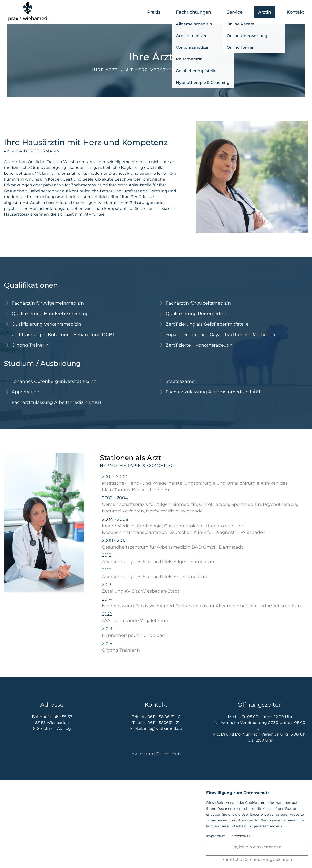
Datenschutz (169, 754)
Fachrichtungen (194, 12)
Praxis (154, 12)
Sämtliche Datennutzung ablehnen (257, 860)
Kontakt (295, 12)
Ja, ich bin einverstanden (257, 847)
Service (235, 12)
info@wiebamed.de (163, 728)
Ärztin (265, 12)
